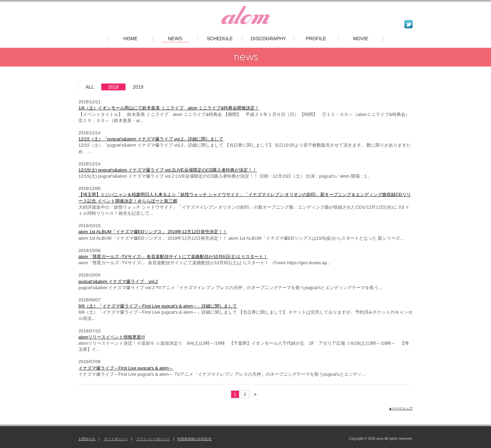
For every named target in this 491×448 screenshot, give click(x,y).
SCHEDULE (220, 39)
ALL (90, 87)
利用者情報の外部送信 (194, 439)
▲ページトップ (401, 408)
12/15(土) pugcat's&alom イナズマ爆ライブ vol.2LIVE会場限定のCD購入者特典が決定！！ (168, 170)
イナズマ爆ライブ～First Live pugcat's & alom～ (126, 368)
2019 (138, 87)
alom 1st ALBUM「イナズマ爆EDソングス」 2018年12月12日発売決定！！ (153, 232)
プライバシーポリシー (153, 439)
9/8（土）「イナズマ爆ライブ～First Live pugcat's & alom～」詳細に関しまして (158, 306)
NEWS (175, 39)
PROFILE (316, 39)
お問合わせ (87, 439)
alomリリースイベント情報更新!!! (112, 337)
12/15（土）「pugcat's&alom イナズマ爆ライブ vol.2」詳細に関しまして (151, 139)
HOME (131, 39)
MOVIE (361, 39)
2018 (113, 87)
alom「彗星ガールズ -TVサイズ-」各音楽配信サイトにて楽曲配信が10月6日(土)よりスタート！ (173, 257)
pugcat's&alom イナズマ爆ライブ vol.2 (118, 281)
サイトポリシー (116, 439)
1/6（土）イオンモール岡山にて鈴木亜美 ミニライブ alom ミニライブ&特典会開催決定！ (169, 108)
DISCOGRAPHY (268, 39)
